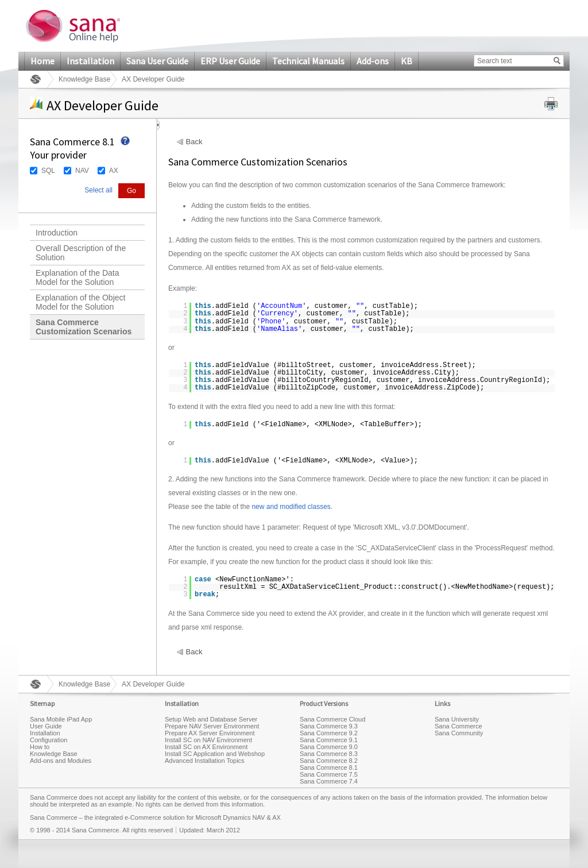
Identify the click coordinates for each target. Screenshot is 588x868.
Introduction (57, 233)
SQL (48, 171)
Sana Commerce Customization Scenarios (84, 327)
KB (407, 61)
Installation (90, 61)
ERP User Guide (230, 61)
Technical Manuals (308, 61)
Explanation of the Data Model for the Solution (78, 277)
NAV (82, 171)
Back (194, 142)
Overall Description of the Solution (81, 253)
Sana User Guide (157, 61)
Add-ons (373, 61)
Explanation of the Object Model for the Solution (80, 302)
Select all (98, 190)
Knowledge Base (84, 79)
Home (42, 61)
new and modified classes (291, 507)
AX (114, 171)
